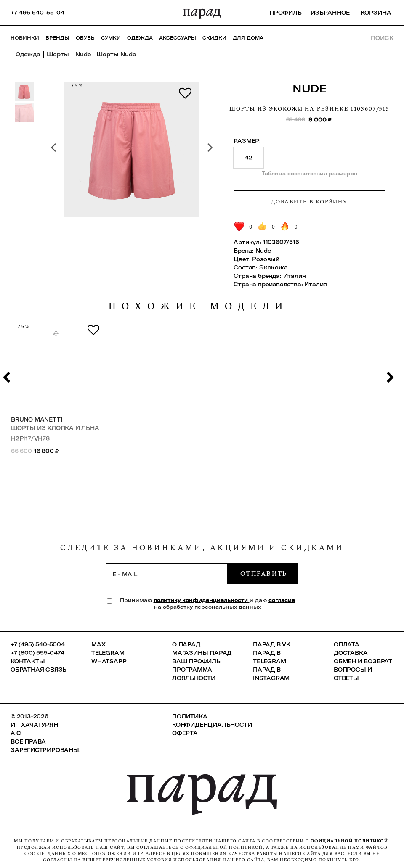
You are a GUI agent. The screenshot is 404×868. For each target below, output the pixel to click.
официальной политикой (348, 841)
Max (98, 644)
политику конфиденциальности (202, 600)
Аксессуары (178, 38)
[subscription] (167, 574)
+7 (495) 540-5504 (38, 644)
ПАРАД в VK (272, 644)
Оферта (185, 733)
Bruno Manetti (36, 419)
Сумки (111, 38)
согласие (282, 600)
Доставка (351, 653)
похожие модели (199, 306)
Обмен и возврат (363, 661)
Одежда (140, 38)
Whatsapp (109, 661)
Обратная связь (39, 670)
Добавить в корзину (309, 201)
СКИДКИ (214, 38)
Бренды (57, 38)
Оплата (347, 644)
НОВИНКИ (25, 38)
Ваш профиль (196, 661)
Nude (310, 88)
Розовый (266, 259)
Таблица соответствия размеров (310, 173)
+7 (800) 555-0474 (37, 653)
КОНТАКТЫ (28, 661)
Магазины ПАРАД (202, 653)
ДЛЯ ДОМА (248, 38)
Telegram (108, 653)
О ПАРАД (186, 644)
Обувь (85, 38)
